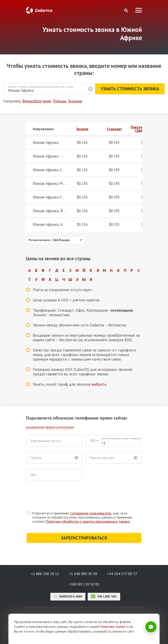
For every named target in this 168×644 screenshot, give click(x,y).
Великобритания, (37, 101)
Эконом (82, 129)
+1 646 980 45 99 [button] (83, 556)
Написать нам (68, 579)
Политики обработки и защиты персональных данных (88, 504)
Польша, (60, 101)
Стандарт (114, 129)
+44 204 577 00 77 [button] (122, 556)
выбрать (99, 384)
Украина (75, 101)
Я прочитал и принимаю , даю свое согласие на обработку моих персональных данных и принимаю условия (82, 499)
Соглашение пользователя (91, 495)
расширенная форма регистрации (50, 427)
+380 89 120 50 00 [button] (84, 566)
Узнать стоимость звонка (130, 89)
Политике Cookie (113, 627)
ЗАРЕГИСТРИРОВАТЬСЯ (84, 520)
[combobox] (94, 441)
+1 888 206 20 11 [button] (45, 556)
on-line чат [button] (104, 579)
